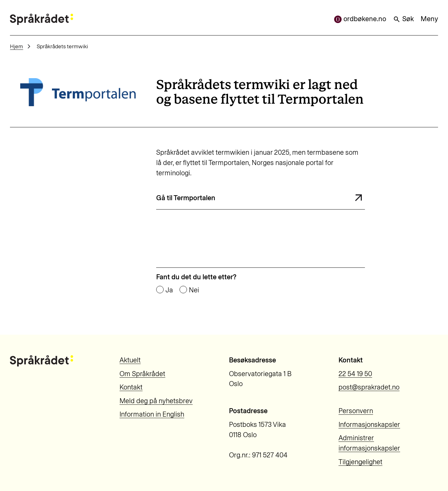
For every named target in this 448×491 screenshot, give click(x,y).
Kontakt (131, 387)
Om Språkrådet (142, 374)
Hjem (16, 46)
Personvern (356, 411)
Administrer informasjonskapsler (369, 443)
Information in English (152, 414)
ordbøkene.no (360, 19)
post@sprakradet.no (369, 387)
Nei (194, 290)
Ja (169, 290)
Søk (403, 19)
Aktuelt (130, 360)
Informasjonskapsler (369, 425)
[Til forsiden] (41, 19)
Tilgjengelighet (360, 462)
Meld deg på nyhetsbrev (156, 401)
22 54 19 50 (355, 374)
